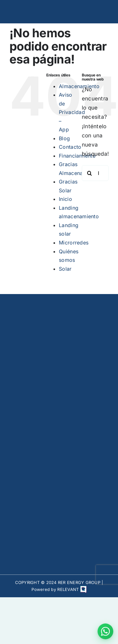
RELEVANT (72, 589)
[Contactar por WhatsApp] (105, 631)
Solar (65, 269)
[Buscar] (90, 173)
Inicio (65, 199)
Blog (64, 138)
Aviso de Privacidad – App (72, 112)
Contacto (70, 147)
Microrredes (74, 243)
